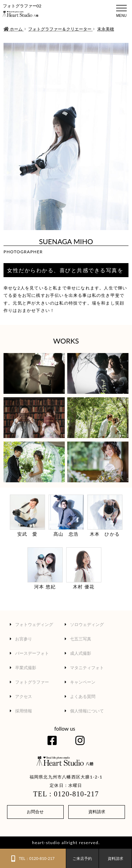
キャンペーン (80, 682)
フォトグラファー (29, 682)
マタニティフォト (84, 668)
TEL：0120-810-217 (33, 859)
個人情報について (84, 711)
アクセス (21, 696)
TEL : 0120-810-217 (66, 794)
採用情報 (21, 711)
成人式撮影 (78, 653)
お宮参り (21, 639)
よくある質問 (80, 696)
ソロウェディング (84, 624)
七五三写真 (78, 639)
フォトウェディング (32, 624)
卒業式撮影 (23, 668)
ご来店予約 (82, 858)
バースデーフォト (29, 653)
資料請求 (97, 812)
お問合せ (35, 812)
